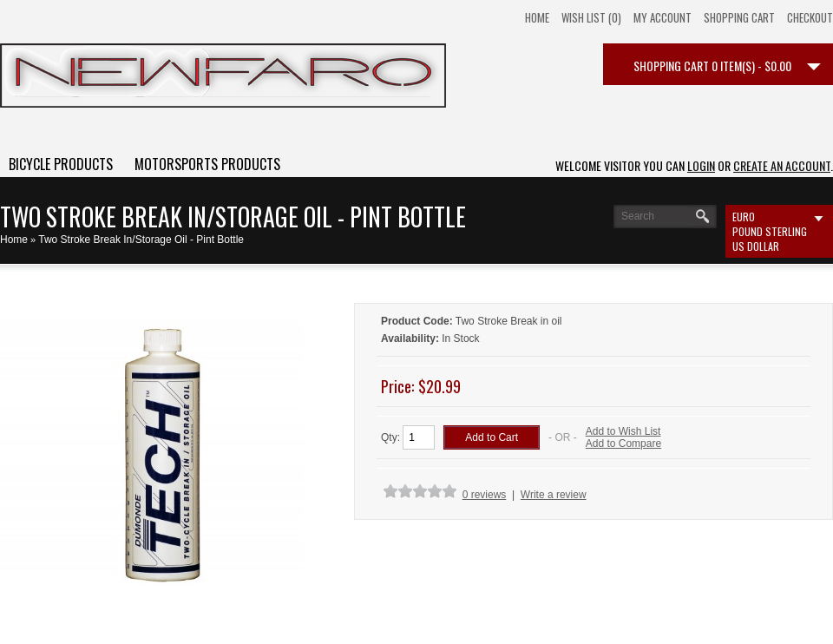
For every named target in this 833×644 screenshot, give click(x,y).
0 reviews (485, 495)
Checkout (810, 17)
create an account (782, 165)
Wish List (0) (591, 17)
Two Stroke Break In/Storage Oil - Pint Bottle (141, 240)
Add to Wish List (623, 431)
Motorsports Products (207, 164)
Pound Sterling (770, 231)
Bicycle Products (61, 164)
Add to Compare (623, 444)
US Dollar (756, 246)
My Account (662, 17)
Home (537, 17)
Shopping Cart (739, 17)
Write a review (554, 495)
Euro (744, 217)
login (701, 165)
